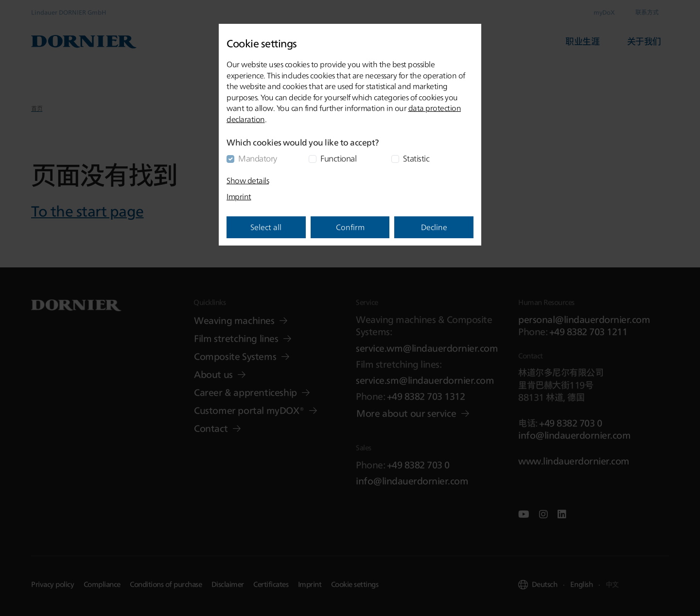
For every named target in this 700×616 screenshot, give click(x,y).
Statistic (416, 158)
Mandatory (258, 158)
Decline (434, 227)
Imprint (239, 196)
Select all (266, 227)
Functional (338, 158)
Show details (248, 180)
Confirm (350, 227)
